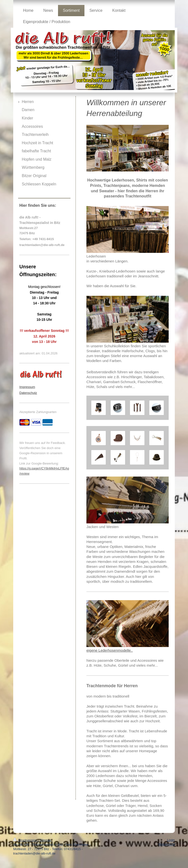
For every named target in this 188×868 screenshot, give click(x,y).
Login (171, 840)
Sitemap (46, 840)
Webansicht (166, 844)
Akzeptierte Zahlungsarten (38, 412)
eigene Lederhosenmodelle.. (110, 650)
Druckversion (26, 840)
